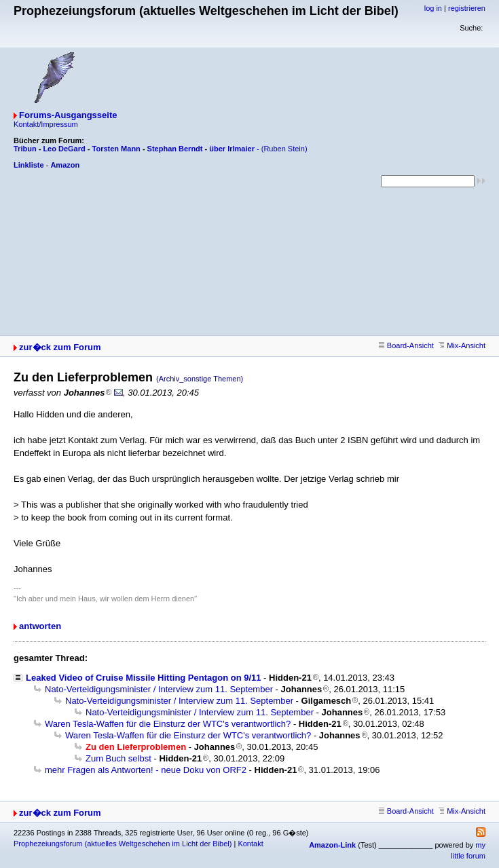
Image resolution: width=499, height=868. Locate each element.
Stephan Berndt (175, 149)
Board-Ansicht (406, 345)
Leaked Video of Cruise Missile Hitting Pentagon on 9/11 (144, 678)
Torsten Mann (116, 149)
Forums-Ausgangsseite (68, 115)
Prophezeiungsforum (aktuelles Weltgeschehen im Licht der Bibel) (123, 844)
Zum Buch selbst (118, 758)
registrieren (467, 8)
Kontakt (250, 844)
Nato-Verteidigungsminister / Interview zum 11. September (159, 689)
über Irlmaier (232, 149)
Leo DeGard (64, 149)
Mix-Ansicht (462, 345)
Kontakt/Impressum (46, 124)
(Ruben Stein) (284, 149)
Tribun (25, 149)
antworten (40, 626)
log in (433, 8)
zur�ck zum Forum (60, 347)
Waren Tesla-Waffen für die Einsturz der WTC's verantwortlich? (168, 724)
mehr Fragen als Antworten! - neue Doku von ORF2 (146, 770)
